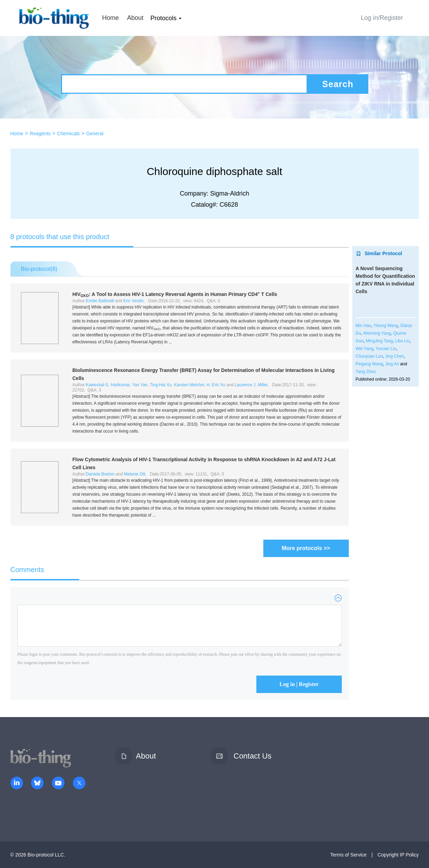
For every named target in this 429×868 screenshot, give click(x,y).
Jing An (392, 364)
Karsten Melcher (189, 385)
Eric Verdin (134, 301)
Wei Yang (365, 349)
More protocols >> (306, 548)
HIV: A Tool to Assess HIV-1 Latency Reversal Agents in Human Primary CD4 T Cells (175, 294)
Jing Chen (394, 356)
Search (338, 84)
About (135, 18)
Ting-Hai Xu (161, 385)
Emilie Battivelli (100, 301)
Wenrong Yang (377, 333)
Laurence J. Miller (251, 385)
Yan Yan (140, 385)
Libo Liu (402, 341)
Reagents (40, 134)
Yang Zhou (366, 372)
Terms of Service (348, 855)
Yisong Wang (386, 326)
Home (111, 18)
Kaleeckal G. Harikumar (108, 385)
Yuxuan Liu (386, 349)
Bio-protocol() (39, 269)
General (95, 134)
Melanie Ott (134, 474)
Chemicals (68, 134)
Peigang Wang (369, 364)
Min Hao (364, 326)
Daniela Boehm (100, 474)
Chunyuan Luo (369, 356)
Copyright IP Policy (398, 855)
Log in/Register (382, 18)
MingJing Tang (379, 341)
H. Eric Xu (216, 385)
